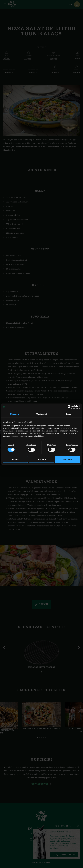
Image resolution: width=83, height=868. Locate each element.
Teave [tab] (69, 414)
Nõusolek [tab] (15, 414)
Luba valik (41, 459)
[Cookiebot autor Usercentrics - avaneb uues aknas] (69, 407)
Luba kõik (68, 459)
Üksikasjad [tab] (42, 414)
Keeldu (15, 459)
